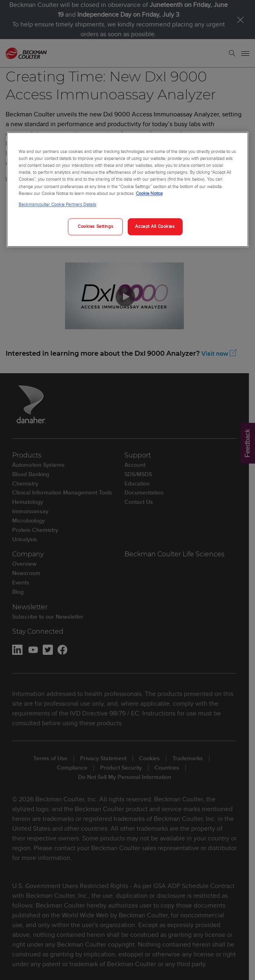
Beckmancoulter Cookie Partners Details (58, 204)
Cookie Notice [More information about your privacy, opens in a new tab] (149, 193)
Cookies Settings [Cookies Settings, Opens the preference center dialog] (95, 226)
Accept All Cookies (155, 226)
